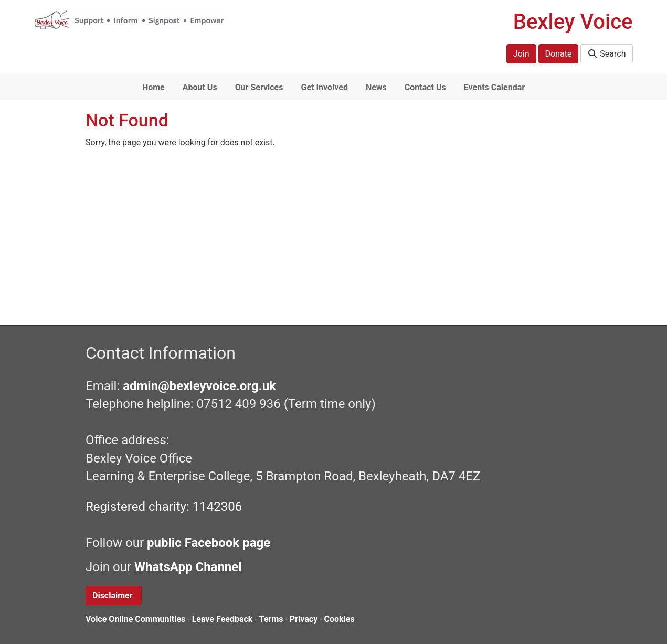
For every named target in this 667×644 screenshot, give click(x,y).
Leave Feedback (223, 619)
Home (153, 87)
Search (606, 54)
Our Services (259, 87)
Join (521, 54)
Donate (559, 54)
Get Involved (324, 87)
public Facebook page (209, 543)
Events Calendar (494, 87)
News (376, 87)
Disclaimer (114, 595)
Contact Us (425, 87)
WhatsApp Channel (190, 567)
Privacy (304, 619)
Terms (271, 619)
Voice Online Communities (135, 619)
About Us (200, 87)
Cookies (340, 619)
